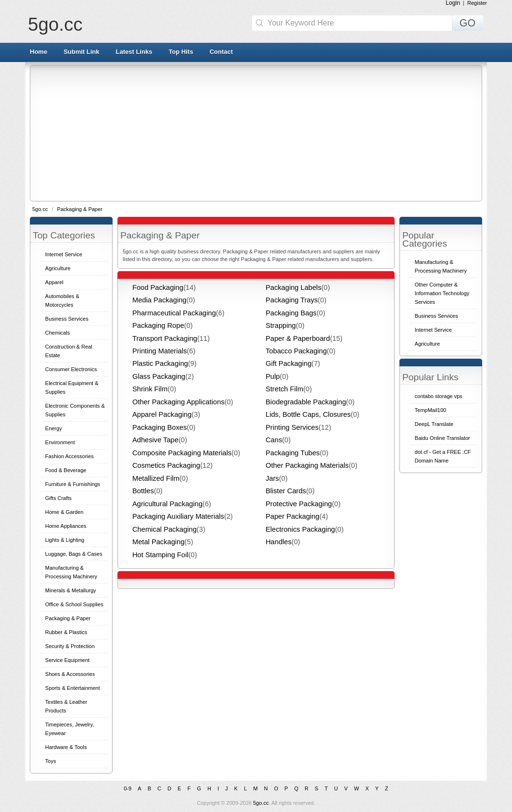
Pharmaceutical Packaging (174, 313)
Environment (60, 442)
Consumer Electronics (71, 369)
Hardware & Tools (66, 747)
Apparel (54, 282)
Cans (274, 440)
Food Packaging (158, 287)
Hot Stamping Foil (160, 555)
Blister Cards (286, 491)
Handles (279, 542)
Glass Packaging (159, 376)
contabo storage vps (439, 396)
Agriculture (58, 268)
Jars (272, 478)
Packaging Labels (294, 287)
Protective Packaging (299, 504)
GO (467, 23)
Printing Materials (160, 351)
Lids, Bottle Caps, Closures (308, 414)
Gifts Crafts (58, 498)
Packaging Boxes (160, 427)
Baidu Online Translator (442, 438)
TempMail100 (430, 410)
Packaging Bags (291, 313)
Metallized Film (156, 478)
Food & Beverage (66, 470)
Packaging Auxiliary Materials (178, 516)
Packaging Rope (158, 325)
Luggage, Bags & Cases (74, 554)
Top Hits (181, 52)
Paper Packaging (293, 516)
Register (477, 3)
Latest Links (134, 52)
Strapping (281, 325)
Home (38, 52)
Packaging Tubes (293, 453)
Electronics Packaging (300, 529)
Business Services (67, 319)
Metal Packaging (158, 542)
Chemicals (58, 333)
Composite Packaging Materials (182, 453)
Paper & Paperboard (298, 338)
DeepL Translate (434, 424)
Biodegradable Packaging (306, 402)
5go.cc (55, 24)
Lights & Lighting (65, 540)
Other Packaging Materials (307, 465)
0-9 (128, 788)
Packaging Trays (292, 300)
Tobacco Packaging (296, 351)
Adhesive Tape (155, 440)
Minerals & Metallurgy (71, 590)
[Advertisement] (271, 133)
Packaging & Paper (80, 209)
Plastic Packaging (160, 363)
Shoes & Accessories (70, 674)
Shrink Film (150, 389)
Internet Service (64, 254)
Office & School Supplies (74, 604)
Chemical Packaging (165, 529)
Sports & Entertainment (73, 688)
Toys (51, 761)
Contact (221, 52)
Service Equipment (67, 660)
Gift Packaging (288, 363)
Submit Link (81, 52)
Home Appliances (66, 526)
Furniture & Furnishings (73, 484)
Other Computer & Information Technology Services (442, 293)
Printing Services (292, 427)
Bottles (143, 491)
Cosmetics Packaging (166, 465)
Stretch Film (284, 389)
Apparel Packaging (162, 414)
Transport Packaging (165, 338)
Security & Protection (70, 646)
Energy (54, 428)
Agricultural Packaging (167, 504)
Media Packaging (159, 300)
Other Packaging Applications (178, 402)
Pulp (273, 376)
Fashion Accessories (70, 456)
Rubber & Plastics (66, 632)
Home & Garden (64, 512)
